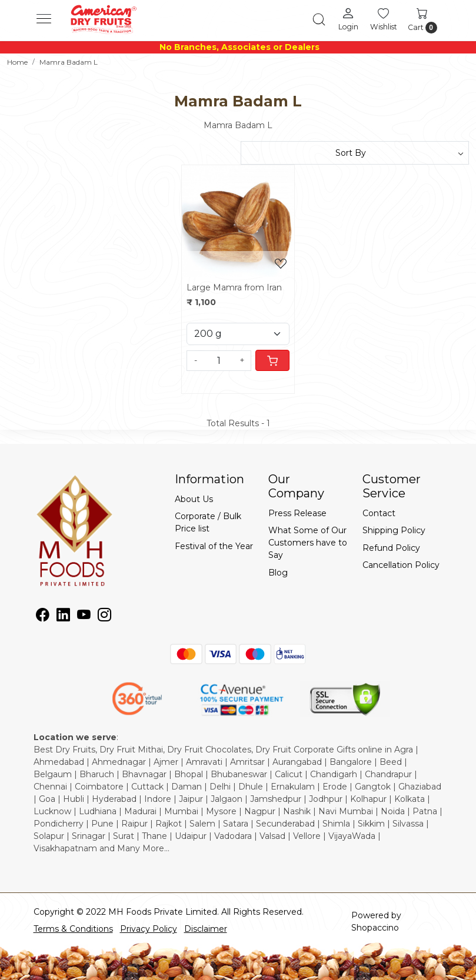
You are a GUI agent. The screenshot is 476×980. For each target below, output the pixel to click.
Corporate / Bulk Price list (208, 522)
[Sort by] (355, 153)
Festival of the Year (214, 546)
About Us (194, 499)
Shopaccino (375, 928)
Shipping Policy (394, 530)
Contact (379, 513)
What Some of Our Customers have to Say (308, 543)
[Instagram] (104, 617)
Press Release (297, 513)
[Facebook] (43, 617)
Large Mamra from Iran (234, 287)
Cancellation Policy (401, 565)
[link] (319, 19)
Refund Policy (391, 548)
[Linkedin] (63, 617)
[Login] (348, 19)
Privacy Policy (149, 929)
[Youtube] (84, 617)
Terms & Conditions (73, 929)
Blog (278, 573)
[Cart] (272, 360)
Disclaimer (206, 929)
